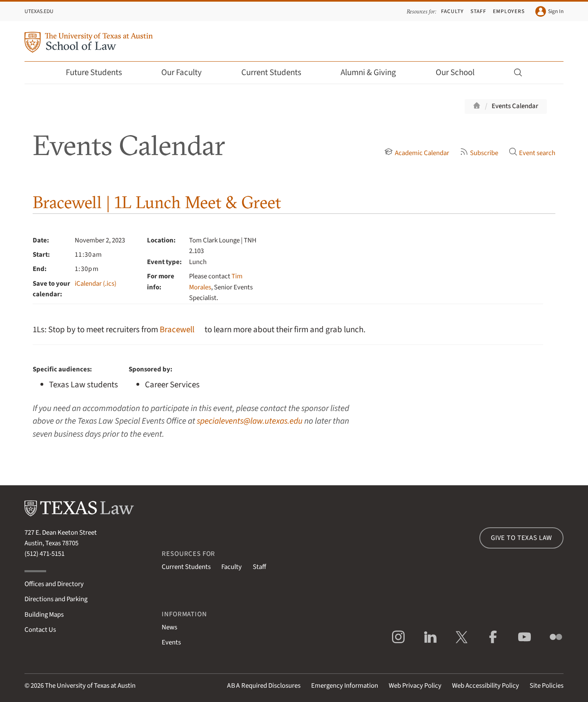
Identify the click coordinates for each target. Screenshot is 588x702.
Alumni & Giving (374, 72)
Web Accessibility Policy (486, 686)
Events (171, 642)
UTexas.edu (39, 11)
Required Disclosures (264, 686)
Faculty (452, 11)
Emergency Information (345, 686)
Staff (478, 11)
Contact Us (40, 630)
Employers (509, 11)
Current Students (277, 72)
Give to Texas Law (521, 538)
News (169, 627)
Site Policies (547, 686)
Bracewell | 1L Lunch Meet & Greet (157, 202)
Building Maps (44, 615)
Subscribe (479, 153)
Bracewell (177, 330)
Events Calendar (515, 106)
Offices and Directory (54, 584)
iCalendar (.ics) (96, 284)
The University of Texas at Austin (90, 686)
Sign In (549, 11)
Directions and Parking (56, 599)
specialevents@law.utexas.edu (250, 421)
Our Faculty (187, 72)
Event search (532, 153)
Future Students (99, 72)
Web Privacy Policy (415, 686)
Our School (461, 72)
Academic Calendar (416, 153)
